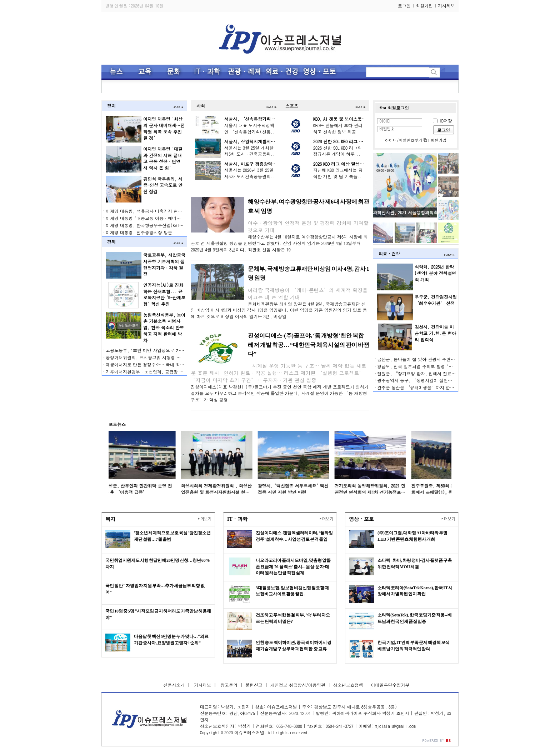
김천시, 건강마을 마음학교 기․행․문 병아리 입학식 (435, 333)
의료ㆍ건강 (389, 253)
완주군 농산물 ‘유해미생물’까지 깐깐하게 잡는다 (427, 387)
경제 (111, 242)
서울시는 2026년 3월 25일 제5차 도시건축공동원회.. (250, 173)
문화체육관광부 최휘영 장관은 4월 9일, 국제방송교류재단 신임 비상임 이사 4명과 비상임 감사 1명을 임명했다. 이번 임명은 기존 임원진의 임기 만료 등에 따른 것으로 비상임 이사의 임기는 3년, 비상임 (279, 310)
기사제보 (446, 6)
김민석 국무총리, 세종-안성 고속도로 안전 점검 (163, 185)
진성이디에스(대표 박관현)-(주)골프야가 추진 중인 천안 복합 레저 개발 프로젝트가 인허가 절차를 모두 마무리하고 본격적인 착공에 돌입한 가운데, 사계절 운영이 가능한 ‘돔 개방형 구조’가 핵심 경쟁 (280, 393)
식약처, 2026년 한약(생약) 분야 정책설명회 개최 (435, 273)
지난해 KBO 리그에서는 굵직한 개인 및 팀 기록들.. (338, 173)
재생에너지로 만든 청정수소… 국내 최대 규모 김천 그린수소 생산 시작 (174, 364)
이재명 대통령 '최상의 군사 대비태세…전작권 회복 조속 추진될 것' (164, 128)
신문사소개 (174, 685)
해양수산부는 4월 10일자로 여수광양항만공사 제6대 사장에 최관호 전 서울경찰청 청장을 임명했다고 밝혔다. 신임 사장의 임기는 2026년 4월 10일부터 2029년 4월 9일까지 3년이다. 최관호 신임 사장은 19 (279, 243)
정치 (111, 106)
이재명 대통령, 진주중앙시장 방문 (139, 232)
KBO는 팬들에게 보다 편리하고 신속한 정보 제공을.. (338, 132)
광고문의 (228, 685)
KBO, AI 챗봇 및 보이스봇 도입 (342, 119)
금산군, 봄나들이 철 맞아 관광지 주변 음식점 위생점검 (430, 359)
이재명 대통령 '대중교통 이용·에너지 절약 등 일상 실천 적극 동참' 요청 (177, 218)
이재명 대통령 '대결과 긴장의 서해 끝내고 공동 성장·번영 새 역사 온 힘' (163, 158)
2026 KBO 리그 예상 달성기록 (341, 164)
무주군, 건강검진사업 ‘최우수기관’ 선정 (436, 300)
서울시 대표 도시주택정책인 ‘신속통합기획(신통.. (250, 128)
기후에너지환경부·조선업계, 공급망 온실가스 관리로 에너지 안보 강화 (175, 372)
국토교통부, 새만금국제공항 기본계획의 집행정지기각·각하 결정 (164, 264)
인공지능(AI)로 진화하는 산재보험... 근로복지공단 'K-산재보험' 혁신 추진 (164, 294)
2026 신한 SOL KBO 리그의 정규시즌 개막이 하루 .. (337, 151)
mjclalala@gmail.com (395, 726)
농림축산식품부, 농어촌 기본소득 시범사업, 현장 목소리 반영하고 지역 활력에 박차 (164, 328)
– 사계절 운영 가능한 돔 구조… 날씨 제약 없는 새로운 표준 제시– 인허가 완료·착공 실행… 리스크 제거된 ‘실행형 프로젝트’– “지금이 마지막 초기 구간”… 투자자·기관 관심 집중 (279, 373)
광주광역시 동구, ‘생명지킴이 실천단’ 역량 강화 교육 (432, 380)
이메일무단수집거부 (390, 685)
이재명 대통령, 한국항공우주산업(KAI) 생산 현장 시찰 (159, 225)
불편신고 (254, 685)
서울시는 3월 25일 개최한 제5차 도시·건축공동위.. (250, 151)
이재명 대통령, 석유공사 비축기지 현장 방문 (149, 211)
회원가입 (424, 6)
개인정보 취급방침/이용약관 (298, 685)
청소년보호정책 (348, 685)
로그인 (404, 6)
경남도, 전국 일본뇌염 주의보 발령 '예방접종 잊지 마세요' (435, 366)
